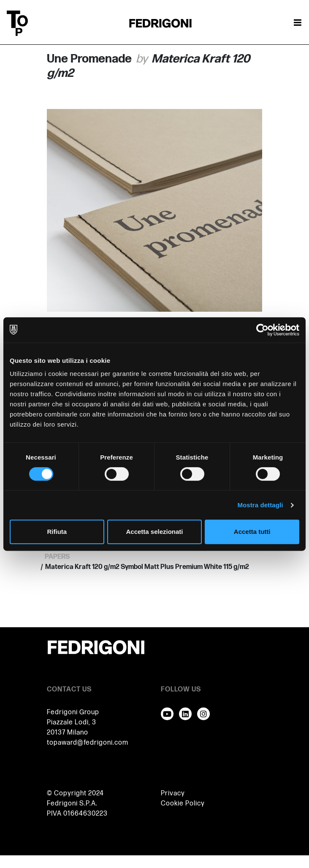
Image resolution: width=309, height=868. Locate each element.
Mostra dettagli (260, 505)
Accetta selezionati (154, 532)
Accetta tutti (252, 532)
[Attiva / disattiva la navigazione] (298, 23)
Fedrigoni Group (73, 712)
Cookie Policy (183, 804)
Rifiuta (57, 532)
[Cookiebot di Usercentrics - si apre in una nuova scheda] (262, 330)
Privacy (173, 793)
